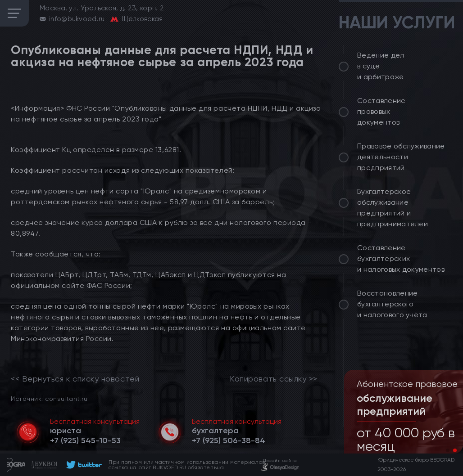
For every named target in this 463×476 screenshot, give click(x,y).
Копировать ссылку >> (274, 379)
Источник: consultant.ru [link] (49, 398)
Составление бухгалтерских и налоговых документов (401, 258)
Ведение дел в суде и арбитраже (381, 66)
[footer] (83, 465)
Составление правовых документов (381, 111)
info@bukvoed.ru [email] (77, 19)
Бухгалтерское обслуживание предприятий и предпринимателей (393, 208)
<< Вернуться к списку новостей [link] (75, 379)
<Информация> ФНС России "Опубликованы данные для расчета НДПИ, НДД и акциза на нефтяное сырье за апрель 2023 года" (166, 114)
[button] (448, 450)
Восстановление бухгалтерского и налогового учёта (392, 304)
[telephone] (85, 440)
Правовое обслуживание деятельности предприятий (401, 157)
